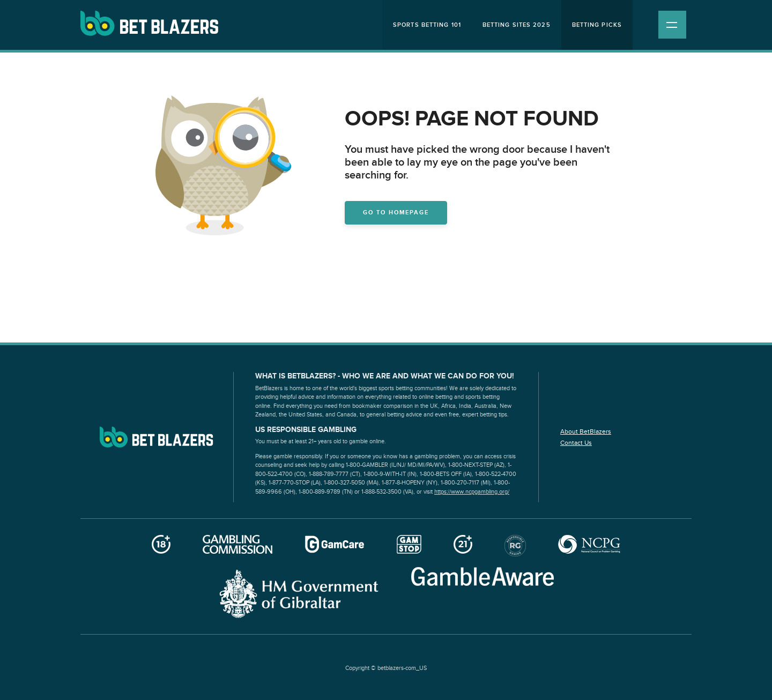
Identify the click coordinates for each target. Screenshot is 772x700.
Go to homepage (396, 213)
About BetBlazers (586, 431)
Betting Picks (597, 25)
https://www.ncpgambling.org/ (472, 492)
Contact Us (576, 443)
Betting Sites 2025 (517, 25)
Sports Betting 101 (427, 25)
